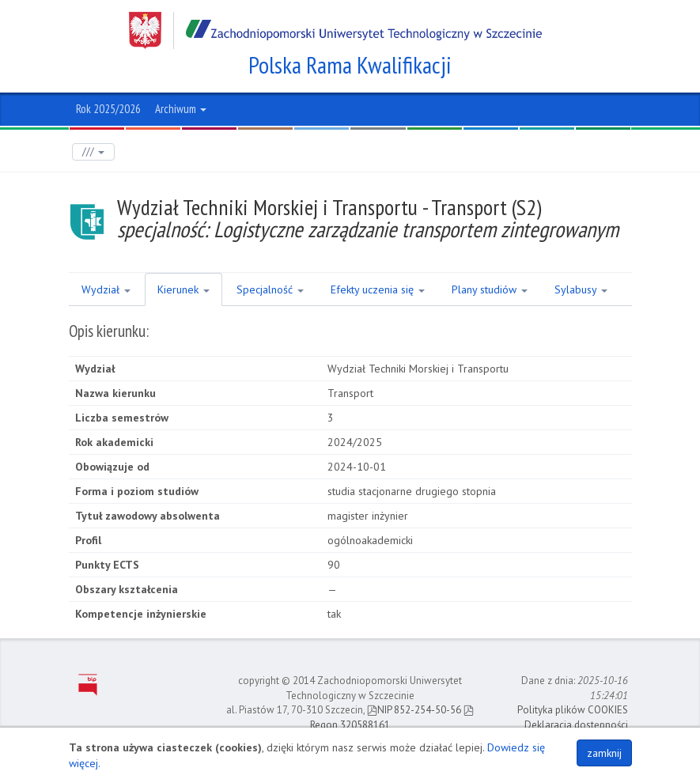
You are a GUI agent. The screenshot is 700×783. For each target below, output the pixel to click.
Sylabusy (581, 289)
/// (93, 151)
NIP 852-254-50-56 (414, 710)
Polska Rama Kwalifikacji (350, 65)
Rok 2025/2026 (108, 109)
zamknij (604, 753)
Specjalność (270, 289)
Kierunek (184, 289)
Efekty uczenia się (378, 289)
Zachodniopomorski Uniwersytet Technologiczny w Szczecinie (335, 30)
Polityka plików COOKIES (573, 710)
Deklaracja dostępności (576, 725)
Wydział (106, 289)
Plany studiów (490, 289)
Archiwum (181, 109)
